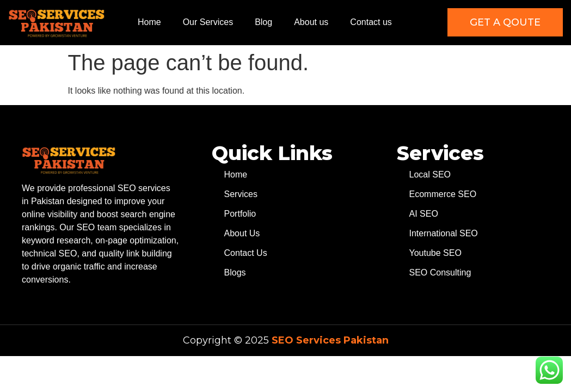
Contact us (371, 22)
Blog (263, 22)
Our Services (208, 22)
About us (311, 22)
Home (149, 22)
